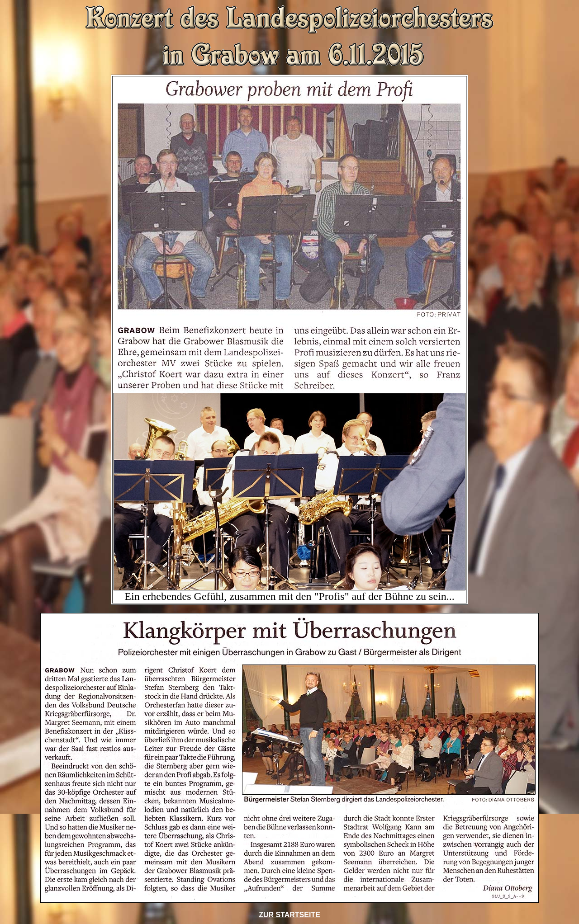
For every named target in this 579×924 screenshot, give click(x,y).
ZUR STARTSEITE (289, 915)
